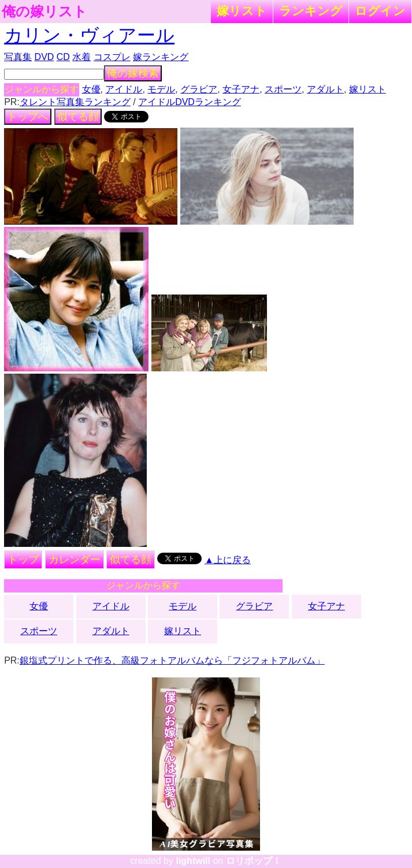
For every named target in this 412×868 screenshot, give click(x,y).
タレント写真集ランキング (75, 102)
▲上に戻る (228, 560)
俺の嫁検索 (133, 73)
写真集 (18, 57)
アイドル (124, 89)
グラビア (199, 89)
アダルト (325, 89)
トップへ (28, 117)
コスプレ (112, 57)
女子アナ (241, 89)
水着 (81, 57)
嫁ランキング (161, 57)
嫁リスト (242, 11)
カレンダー (75, 560)
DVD (44, 57)
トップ (23, 560)
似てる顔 (78, 117)
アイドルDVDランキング (190, 102)
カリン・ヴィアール (89, 35)
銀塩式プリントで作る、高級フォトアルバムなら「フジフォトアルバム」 (172, 660)
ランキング (311, 11)
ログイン (380, 11)
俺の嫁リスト (44, 12)
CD (63, 57)
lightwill (193, 861)
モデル (161, 89)
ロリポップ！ (254, 861)
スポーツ (283, 89)
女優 (91, 89)
